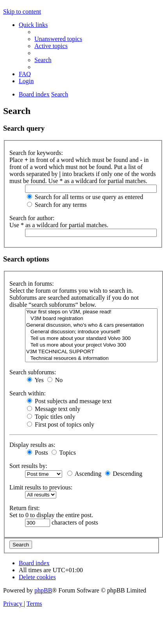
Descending (124, 474)
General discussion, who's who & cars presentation (91, 325)
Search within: (28, 393)
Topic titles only (51, 417)
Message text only (54, 409)
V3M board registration (91, 319)
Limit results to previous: (41, 487)
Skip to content (22, 12)
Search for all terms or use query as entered (85, 197)
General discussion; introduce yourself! (91, 332)
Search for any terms (57, 205)
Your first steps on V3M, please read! (91, 312)
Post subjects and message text (69, 401)
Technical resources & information (91, 358)
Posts (38, 453)
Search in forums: (32, 284)
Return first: (25, 508)
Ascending (84, 474)
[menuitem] (58, 39)
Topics (64, 453)
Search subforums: (33, 372)
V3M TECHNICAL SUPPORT (91, 352)
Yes (35, 380)
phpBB (43, 590)
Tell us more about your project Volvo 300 (91, 345)
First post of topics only (61, 424)
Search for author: (32, 218)
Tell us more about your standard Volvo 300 (91, 339)
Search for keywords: (36, 153)
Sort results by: (28, 466)
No (55, 380)
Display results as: (32, 445)
